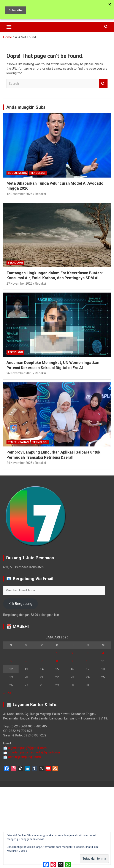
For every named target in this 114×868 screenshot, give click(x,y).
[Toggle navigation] (9, 27)
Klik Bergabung (20, 604)
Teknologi (38, 173)
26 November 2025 (19, 373)
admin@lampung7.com (22, 757)
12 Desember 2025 (19, 194)
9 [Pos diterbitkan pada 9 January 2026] (72, 661)
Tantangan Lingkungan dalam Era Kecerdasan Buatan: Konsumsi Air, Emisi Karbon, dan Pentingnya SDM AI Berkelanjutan (55, 278)
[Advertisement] (57, 827)
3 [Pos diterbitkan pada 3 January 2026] (88, 653)
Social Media (17, 173)
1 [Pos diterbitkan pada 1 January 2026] (57, 653)
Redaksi (40, 194)
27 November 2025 (19, 284)
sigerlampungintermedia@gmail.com (32, 752)
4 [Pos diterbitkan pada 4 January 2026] (103, 653)
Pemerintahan (18, 442)
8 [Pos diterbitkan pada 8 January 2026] (57, 661)
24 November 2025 (19, 463)
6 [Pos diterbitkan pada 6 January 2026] (26, 661)
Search (103, 84)
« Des (7, 693)
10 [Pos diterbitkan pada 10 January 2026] (88, 661)
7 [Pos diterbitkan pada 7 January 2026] (42, 661)
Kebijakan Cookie (17, 851)
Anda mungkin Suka (26, 107)
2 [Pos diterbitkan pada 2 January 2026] (72, 653)
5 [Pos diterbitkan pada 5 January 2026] (11, 661)
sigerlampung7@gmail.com (25, 748)
